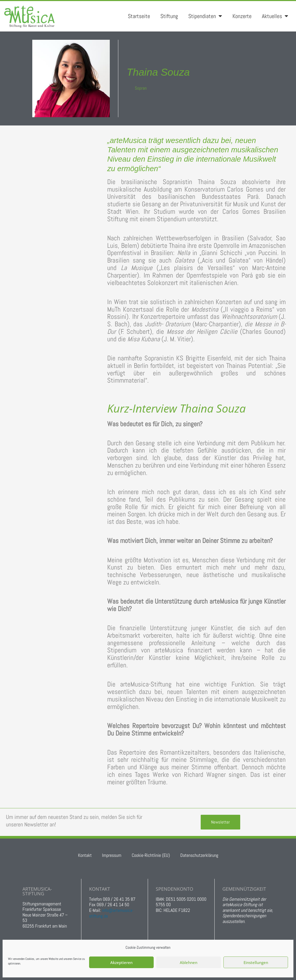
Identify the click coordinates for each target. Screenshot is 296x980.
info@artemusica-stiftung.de (112, 913)
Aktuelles (275, 16)
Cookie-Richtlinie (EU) (151, 855)
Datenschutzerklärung (199, 855)
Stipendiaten (205, 16)
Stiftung (169, 16)
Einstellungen (256, 962)
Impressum (112, 855)
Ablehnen (189, 962)
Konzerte (242, 16)
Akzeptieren (121, 962)
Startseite (139, 16)
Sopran (141, 88)
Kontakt (85, 855)
